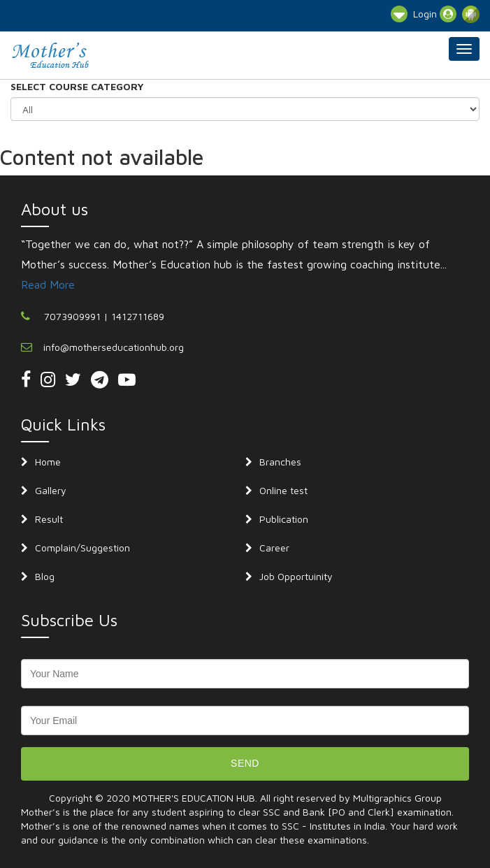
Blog (45, 576)
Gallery (51, 490)
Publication (284, 519)
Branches (280, 462)
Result (49, 519)
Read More (48, 284)
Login (435, 14)
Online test (283, 490)
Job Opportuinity (296, 576)
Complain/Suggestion (82, 548)
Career (274, 548)
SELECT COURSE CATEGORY (77, 86)
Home (48, 462)
